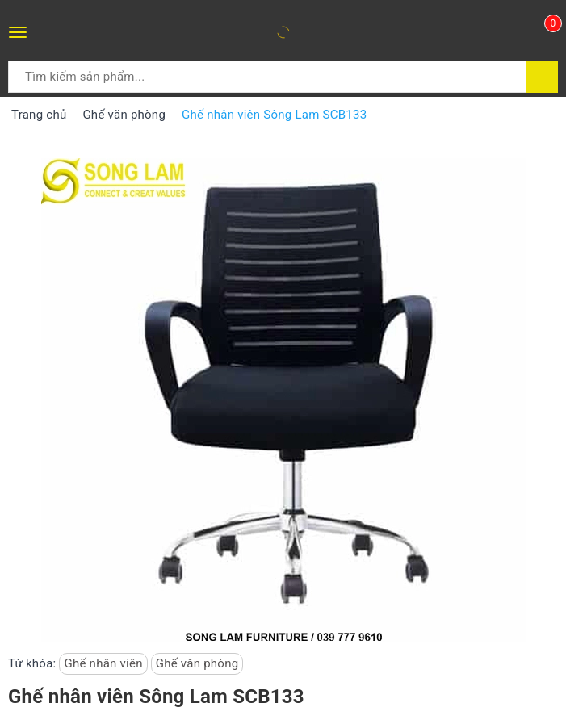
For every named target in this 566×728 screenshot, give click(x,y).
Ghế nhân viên (103, 663)
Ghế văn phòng (197, 663)
